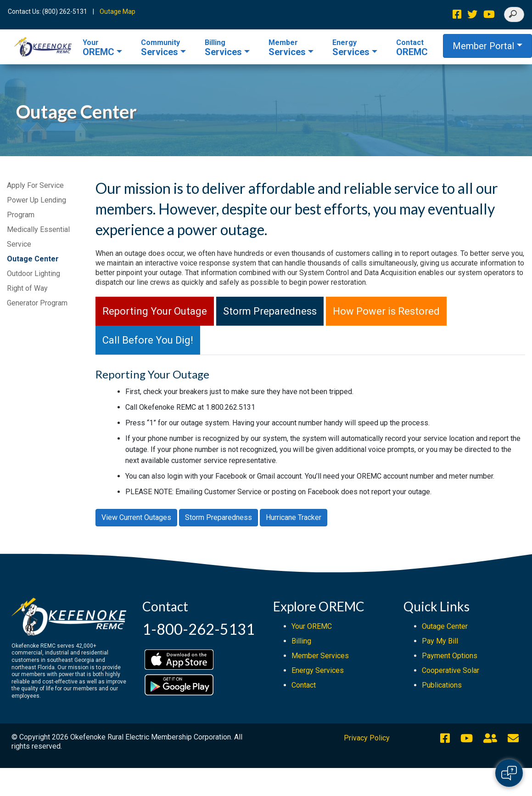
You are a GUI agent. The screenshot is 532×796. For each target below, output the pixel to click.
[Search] (514, 14)
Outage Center (33, 259)
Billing (301, 641)
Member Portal (483, 46)
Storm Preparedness (270, 311)
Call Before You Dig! (148, 340)
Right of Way (27, 288)
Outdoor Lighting (34, 274)
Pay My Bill (440, 641)
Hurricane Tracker (294, 517)
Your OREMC (312, 626)
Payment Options (450, 656)
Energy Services (318, 670)
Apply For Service (35, 185)
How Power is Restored (386, 311)
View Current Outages (136, 517)
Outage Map (118, 11)
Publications (442, 685)
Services (160, 48)
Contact (304, 685)
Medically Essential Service (38, 237)
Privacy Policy (367, 738)
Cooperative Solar (451, 670)
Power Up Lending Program (36, 207)
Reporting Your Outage (155, 311)
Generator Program (37, 303)
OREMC (98, 48)
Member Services (320, 656)
